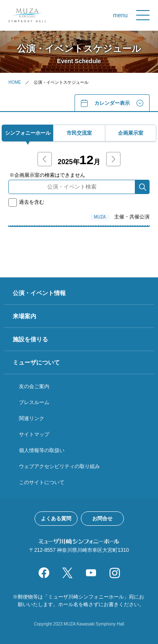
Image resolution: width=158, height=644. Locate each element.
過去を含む (26, 202)
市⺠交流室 (79, 133)
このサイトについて (42, 482)
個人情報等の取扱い (42, 450)
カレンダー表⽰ (112, 103)
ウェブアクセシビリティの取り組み (59, 466)
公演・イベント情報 (39, 293)
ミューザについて (36, 362)
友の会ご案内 (34, 386)
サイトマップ (34, 434)
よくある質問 (56, 519)
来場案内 (24, 316)
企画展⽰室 (131, 133)
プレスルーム (34, 402)
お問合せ (102, 519)
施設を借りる (30, 339)
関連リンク (32, 418)
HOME (15, 82)
